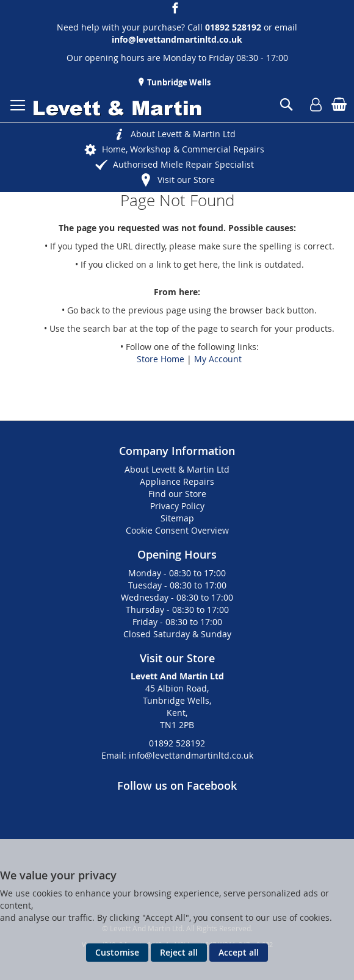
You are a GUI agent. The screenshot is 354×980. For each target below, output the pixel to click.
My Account (218, 359)
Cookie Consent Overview (177, 530)
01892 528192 (177, 743)
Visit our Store (186, 180)
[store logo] (117, 108)
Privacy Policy (177, 506)
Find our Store (177, 494)
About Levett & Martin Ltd (183, 134)
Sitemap (177, 518)
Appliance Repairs (177, 481)
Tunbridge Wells (178, 82)
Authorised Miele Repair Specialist (183, 164)
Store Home (161, 359)
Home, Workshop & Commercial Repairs (183, 149)
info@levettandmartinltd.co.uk (177, 39)
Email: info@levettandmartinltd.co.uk (177, 755)
